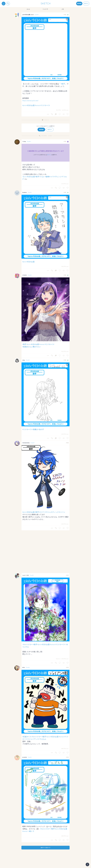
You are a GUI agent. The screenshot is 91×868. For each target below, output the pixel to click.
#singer (42, 177)
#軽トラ (31, 831)
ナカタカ (25, 275)
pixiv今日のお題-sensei (28, 15)
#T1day (64, 177)
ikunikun (25, 192)
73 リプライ (59, 110)
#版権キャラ (49, 177)
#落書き (35, 429)
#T (23, 179)
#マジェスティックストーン (55, 512)
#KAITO (42, 512)
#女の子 (41, 429)
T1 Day (24, 141)
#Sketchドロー (28, 644)
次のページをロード (45, 848)
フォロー (37, 15)
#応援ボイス (27, 737)
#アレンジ (58, 177)
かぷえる (25, 757)
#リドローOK (45, 105)
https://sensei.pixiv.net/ (30, 101)
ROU (24, 667)
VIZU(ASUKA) (26, 443)
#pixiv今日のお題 (28, 105)
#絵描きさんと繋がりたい (32, 347)
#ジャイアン (33, 739)
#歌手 (63, 84)
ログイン (86, 4)
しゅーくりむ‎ (26, 575)
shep (24, 360)
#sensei (38, 105)
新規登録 (79, 4)
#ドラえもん (42, 739)
